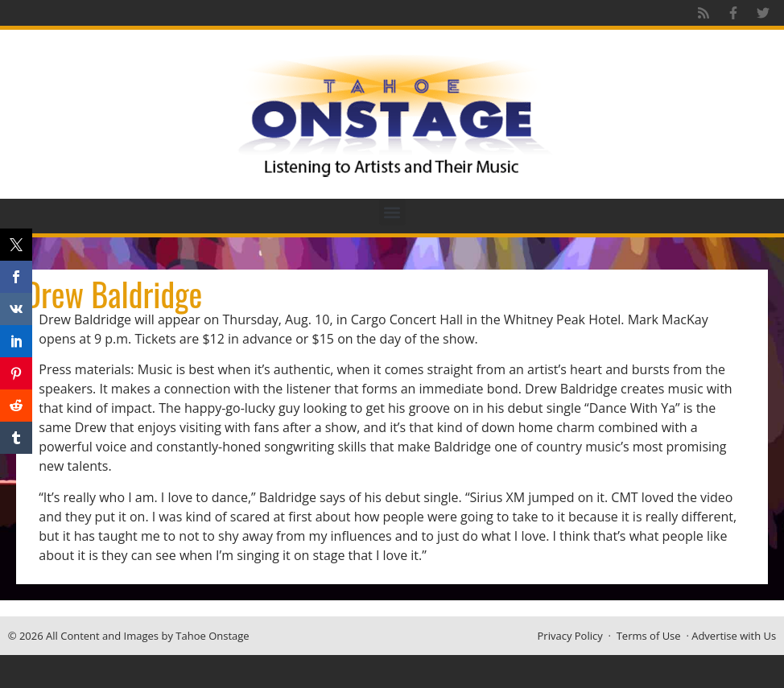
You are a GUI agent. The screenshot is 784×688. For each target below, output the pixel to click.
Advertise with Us (734, 636)
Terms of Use (649, 636)
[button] (392, 212)
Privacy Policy (570, 636)
